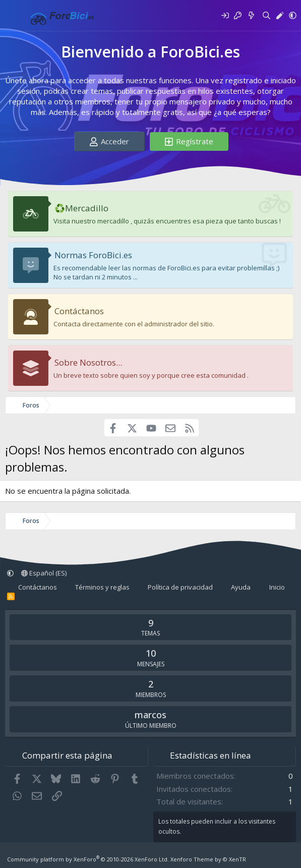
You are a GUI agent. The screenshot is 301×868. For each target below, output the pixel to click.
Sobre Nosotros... (88, 362)
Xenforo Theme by (208, 859)
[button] (293, 15)
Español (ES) (44, 573)
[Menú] (14, 16)
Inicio (277, 587)
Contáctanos (79, 311)
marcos (150, 715)
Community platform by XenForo (88, 859)
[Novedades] (251, 15)
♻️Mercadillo (81, 208)
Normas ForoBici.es (93, 255)
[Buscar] (266, 15)
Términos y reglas (102, 587)
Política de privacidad (180, 587)
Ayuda (241, 587)
